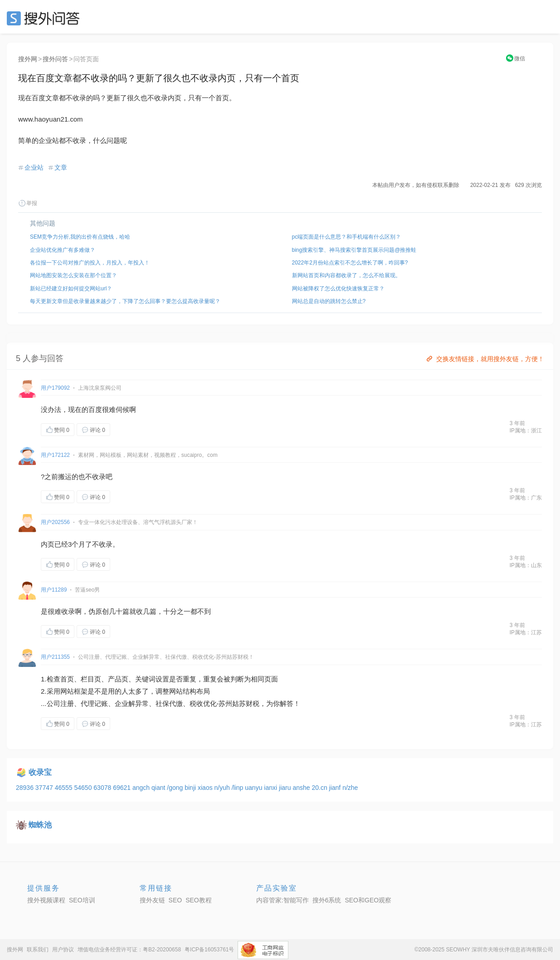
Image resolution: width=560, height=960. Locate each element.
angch (142, 788)
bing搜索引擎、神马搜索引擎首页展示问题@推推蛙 (354, 250)
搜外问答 (55, 59)
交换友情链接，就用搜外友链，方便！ (485, 359)
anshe (302, 788)
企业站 (34, 167)
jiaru (286, 788)
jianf (336, 788)
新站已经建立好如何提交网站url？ (71, 289)
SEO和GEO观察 (368, 900)
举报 (28, 203)
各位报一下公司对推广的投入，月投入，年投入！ (90, 263)
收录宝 (40, 772)
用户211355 (55, 657)
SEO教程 (199, 900)
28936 (26, 788)
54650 (84, 788)
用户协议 (63, 950)
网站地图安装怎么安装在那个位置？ (73, 275)
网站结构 (183, 691)
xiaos (206, 788)
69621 (123, 788)
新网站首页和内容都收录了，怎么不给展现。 (346, 275)
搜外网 (28, 59)
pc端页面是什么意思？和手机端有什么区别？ (347, 237)
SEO (45, 18)
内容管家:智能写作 (282, 900)
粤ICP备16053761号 (209, 950)
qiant (159, 788)
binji (191, 788)
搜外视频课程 (46, 900)
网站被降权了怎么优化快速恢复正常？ (338, 289)
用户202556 (55, 522)
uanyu (254, 788)
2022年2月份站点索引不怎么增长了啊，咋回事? (350, 263)
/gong (176, 788)
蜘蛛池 (40, 825)
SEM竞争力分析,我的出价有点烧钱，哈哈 (80, 237)
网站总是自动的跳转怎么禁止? (329, 301)
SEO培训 (82, 900)
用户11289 (54, 590)
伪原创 (99, 611)
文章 (61, 167)
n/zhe (350, 788)
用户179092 (55, 388)
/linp (239, 788)
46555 (65, 788)
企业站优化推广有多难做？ (63, 250)
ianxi (271, 788)
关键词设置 (152, 679)
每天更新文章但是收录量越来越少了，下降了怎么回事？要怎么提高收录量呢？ (125, 301)
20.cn (320, 788)
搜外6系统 (327, 900)
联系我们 (38, 950)
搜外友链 (152, 900)
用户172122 (55, 455)
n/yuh (223, 788)
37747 (45, 788)
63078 (103, 788)
